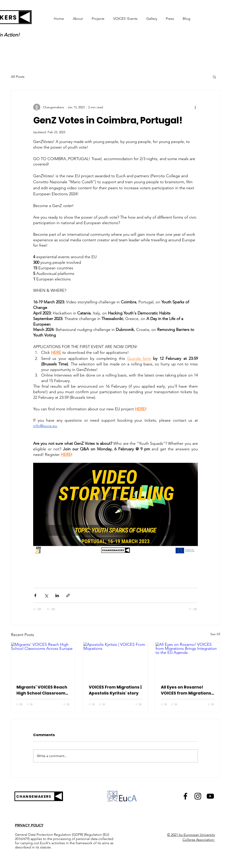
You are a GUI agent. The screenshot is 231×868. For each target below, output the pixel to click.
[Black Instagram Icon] (198, 796)
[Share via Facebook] (35, 595)
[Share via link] (68, 595)
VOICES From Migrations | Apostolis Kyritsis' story (115, 690)
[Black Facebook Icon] (185, 796)
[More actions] (195, 107)
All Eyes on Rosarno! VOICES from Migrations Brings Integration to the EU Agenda (187, 690)
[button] (214, 77)
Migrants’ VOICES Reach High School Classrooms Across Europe (42, 690)
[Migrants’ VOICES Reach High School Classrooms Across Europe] (43, 661)
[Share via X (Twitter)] (46, 595)
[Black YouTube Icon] (210, 796)
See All (215, 634)
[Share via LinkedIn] (57, 595)
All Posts (18, 77)
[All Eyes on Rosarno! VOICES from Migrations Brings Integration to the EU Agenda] (188, 661)
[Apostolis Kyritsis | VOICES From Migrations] (116, 661)
